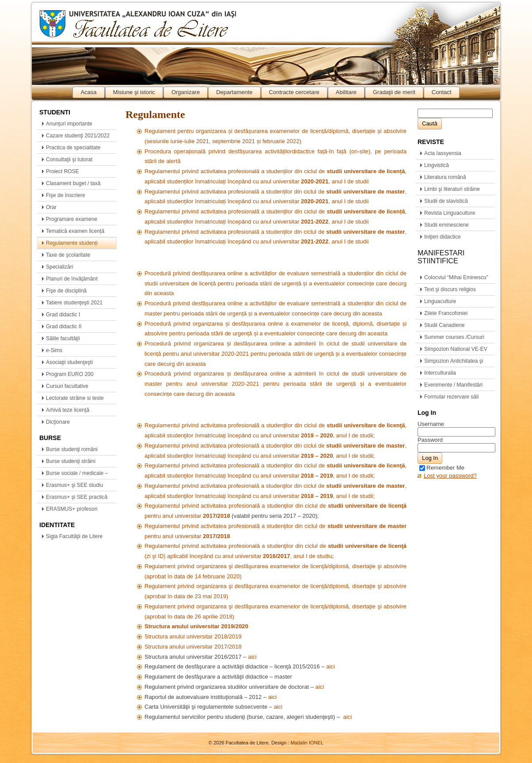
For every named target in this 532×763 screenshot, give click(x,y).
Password (430, 440)
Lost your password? (450, 476)
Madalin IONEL (307, 743)
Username (431, 424)
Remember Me (442, 468)
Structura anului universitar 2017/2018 (193, 647)
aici (252, 657)
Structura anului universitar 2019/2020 (196, 626)
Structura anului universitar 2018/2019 (193, 636)
